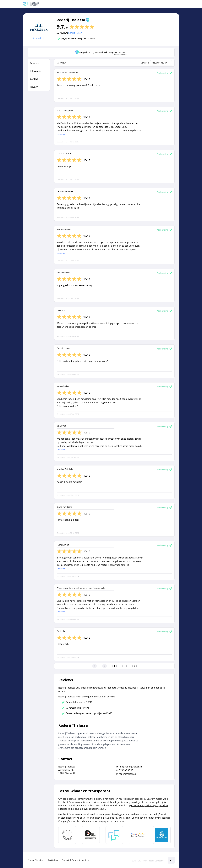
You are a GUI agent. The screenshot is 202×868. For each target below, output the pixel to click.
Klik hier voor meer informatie (139, 818)
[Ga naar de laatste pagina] (134, 666)
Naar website (39, 38)
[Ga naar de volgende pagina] (124, 666)
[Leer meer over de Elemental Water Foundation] (162, 835)
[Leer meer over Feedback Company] (114, 835)
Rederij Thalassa (71, 20)
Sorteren (145, 63)
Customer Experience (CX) (145, 805)
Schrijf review (75, 33)
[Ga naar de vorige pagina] (104, 666)
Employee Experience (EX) (92, 809)
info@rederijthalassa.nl (131, 767)
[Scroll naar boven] (171, 860)
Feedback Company (154, 861)
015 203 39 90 (126, 770)
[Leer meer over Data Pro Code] (67, 835)
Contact (65, 860)
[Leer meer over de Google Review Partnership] (138, 835)
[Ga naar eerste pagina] (94, 666)
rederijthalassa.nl (128, 774)
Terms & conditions (81, 860)
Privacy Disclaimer (36, 860)
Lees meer (61, 134)
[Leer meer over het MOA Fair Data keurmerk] (91, 835)
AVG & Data (53, 860)
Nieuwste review (161, 63)
